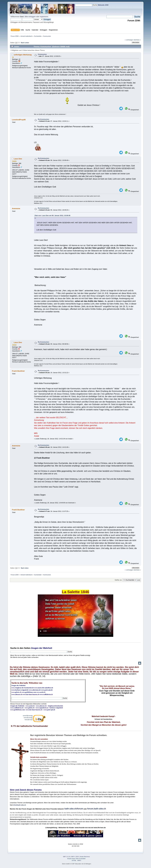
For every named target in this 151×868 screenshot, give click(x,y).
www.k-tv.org (28, 718)
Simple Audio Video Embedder (76, 859)
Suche (13, 648)
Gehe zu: (118, 580)
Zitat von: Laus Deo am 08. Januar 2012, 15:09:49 (52, 215)
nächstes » (137, 40)
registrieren (44, 17)
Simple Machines (85, 857)
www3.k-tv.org (28, 716)
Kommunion (42, 54)
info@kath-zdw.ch (20, 805)
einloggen (32, 17)
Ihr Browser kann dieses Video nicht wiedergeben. (75, 616)
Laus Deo (18, 159)
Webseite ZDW (103, 5)
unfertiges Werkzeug (23, 55)
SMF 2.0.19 (67, 857)
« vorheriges (129, 40)
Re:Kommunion (43, 119)
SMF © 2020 (75, 857)
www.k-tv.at (29, 720)
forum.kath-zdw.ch (97, 809)
